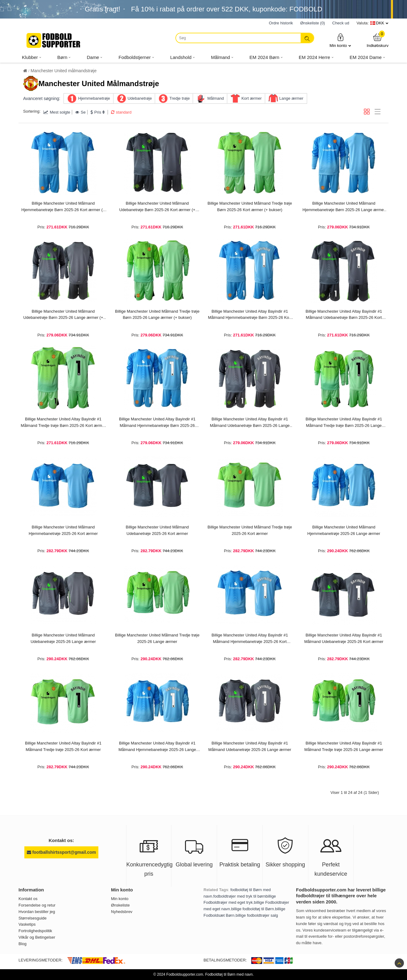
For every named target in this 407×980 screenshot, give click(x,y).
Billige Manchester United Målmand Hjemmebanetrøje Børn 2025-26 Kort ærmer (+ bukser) (63, 207)
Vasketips (27, 924)
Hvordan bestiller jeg (37, 912)
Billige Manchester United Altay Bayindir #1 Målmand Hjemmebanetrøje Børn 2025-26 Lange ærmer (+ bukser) (157, 423)
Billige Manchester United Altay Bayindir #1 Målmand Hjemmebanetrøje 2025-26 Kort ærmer (250, 639)
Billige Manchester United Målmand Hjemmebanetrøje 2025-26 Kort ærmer (63, 530)
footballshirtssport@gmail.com (61, 852)
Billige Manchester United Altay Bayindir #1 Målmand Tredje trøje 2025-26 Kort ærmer (63, 746)
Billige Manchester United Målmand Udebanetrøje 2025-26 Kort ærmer (157, 530)
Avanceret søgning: (42, 98)
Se (80, 112)
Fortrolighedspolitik (35, 931)
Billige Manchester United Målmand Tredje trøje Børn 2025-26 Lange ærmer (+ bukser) (157, 315)
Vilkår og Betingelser (37, 937)
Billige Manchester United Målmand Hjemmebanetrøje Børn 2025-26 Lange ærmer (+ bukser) (344, 207)
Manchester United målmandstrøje (64, 71)
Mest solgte (57, 112)
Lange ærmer (291, 98)
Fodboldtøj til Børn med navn (229, 974)
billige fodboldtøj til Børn (253, 909)
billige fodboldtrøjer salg (257, 915)
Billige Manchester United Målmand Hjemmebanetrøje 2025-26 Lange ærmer (344, 530)
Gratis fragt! (103, 9)
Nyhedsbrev (122, 912)
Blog (23, 944)
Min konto (340, 40)
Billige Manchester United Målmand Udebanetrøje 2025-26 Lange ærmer (63, 638)
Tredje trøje (179, 98)
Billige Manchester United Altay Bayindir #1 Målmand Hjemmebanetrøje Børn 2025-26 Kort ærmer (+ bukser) (250, 315)
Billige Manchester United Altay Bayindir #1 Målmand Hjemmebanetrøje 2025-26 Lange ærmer (157, 747)
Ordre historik (281, 23)
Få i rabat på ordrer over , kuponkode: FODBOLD (227, 9)
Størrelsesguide (33, 918)
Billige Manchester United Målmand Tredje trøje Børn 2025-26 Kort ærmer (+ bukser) (250, 206)
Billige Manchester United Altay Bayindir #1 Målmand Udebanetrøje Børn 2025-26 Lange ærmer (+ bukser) (250, 423)
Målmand (215, 98)
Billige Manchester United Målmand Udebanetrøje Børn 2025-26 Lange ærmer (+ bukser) (63, 315)
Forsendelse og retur (37, 905)
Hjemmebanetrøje (94, 98)
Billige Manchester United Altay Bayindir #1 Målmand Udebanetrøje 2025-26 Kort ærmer (344, 638)
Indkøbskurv (378, 40)
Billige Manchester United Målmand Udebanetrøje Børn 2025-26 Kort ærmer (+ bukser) (157, 207)
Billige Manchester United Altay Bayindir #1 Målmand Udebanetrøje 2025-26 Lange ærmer (250, 746)
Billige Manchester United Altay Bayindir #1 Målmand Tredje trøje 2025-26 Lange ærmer (344, 746)
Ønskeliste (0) (313, 23)
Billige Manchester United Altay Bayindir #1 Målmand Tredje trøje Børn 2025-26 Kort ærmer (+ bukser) (63, 423)
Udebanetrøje (140, 98)
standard (121, 112)
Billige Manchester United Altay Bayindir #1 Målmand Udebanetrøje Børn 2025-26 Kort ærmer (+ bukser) (344, 315)
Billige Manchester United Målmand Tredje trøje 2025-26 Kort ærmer (250, 530)
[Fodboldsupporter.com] (54, 40)
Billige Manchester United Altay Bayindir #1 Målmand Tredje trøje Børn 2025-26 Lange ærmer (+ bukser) (344, 423)
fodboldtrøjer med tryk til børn (240, 896)
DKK (380, 23)
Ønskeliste (120, 905)
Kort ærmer (252, 98)
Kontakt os (28, 899)
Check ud (341, 23)
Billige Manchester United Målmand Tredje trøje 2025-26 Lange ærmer (157, 638)
